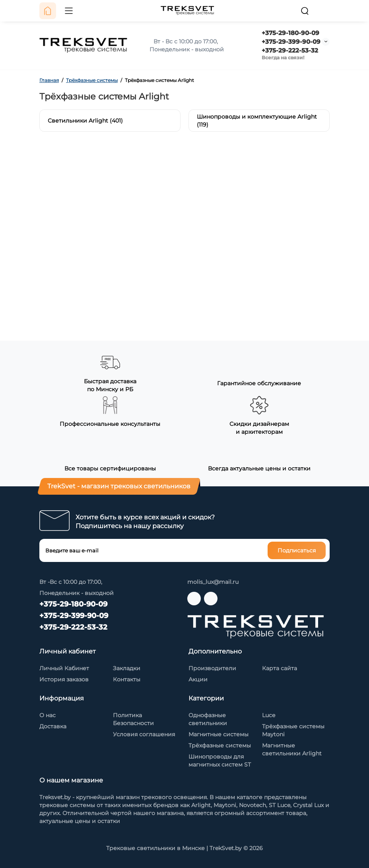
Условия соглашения (144, 734)
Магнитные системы (218, 734)
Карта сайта (280, 668)
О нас (48, 715)
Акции (198, 679)
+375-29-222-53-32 (290, 50)
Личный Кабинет (64, 668)
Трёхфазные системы (220, 745)
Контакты (127, 679)
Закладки (127, 668)
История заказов (64, 679)
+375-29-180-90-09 (290, 33)
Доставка (53, 726)
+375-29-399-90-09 (291, 42)
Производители (212, 668)
